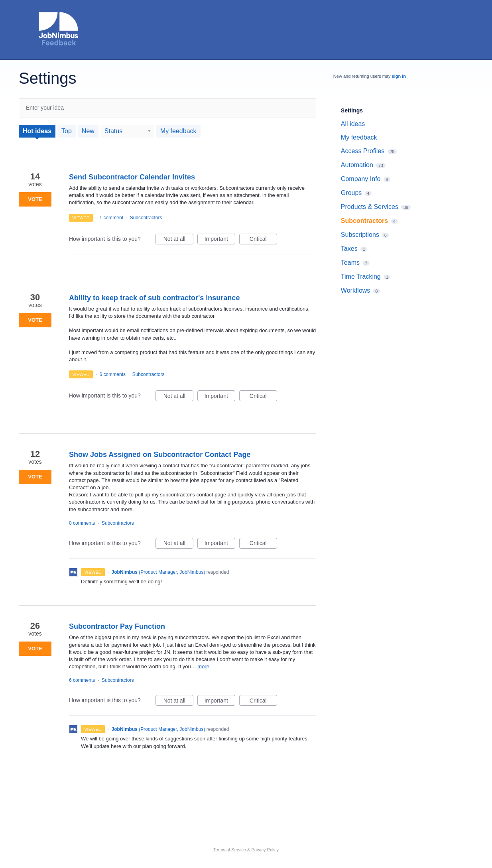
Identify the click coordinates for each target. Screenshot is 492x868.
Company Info (361, 179)
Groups (351, 193)
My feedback (178, 131)
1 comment (111, 218)
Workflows (356, 290)
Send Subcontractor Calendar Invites (132, 177)
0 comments (82, 523)
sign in (399, 76)
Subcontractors (146, 218)
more (203, 666)
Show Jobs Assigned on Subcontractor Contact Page (160, 455)
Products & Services (370, 207)
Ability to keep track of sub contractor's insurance (154, 298)
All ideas (353, 124)
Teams (350, 263)
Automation (357, 165)
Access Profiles (363, 151)
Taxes (349, 249)
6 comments (113, 374)
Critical (263, 240)
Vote (35, 199)
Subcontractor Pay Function (117, 626)
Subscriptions (360, 235)
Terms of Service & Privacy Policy (246, 850)
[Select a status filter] (128, 131)
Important (220, 240)
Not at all (178, 240)
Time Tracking (361, 277)
